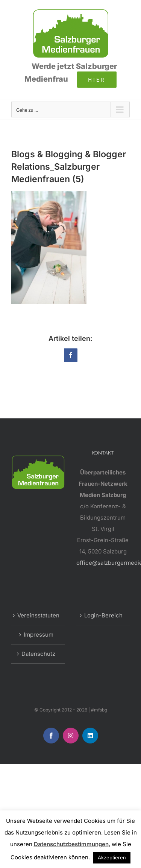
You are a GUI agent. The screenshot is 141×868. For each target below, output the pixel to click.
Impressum (39, 635)
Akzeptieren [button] (112, 857)
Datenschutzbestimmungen (71, 844)
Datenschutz (38, 654)
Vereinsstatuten (38, 615)
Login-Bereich (103, 615)
